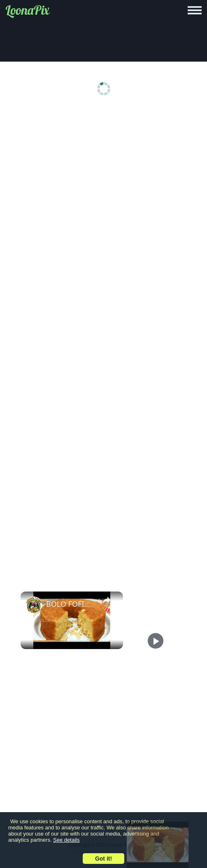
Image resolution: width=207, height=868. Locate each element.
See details (66, 840)
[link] (34, 605)
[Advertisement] (103, 173)
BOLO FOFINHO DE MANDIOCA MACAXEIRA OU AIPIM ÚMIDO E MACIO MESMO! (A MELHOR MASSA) (71, 604)
